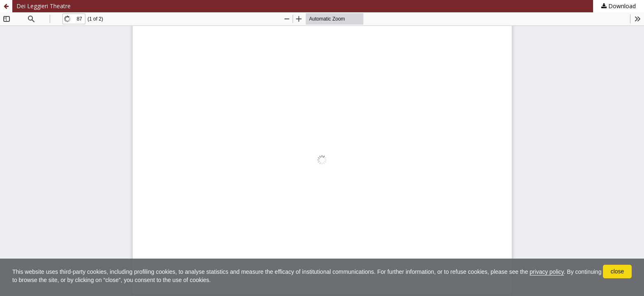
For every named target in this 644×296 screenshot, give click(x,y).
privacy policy (547, 272)
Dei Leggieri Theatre (44, 6)
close (618, 271)
